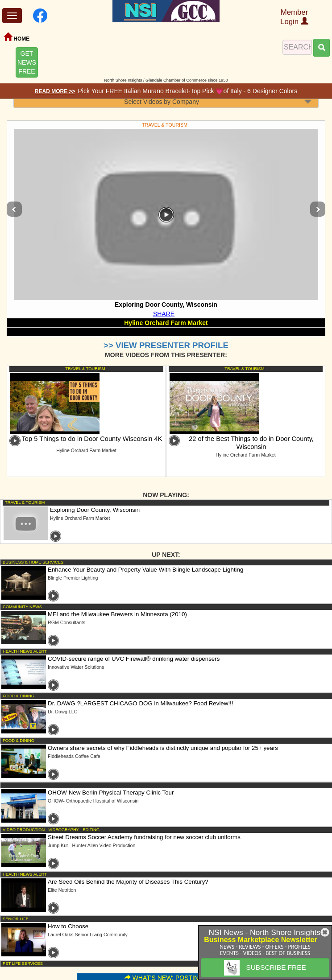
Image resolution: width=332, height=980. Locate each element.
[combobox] (166, 101)
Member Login (294, 17)
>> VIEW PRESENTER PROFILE (166, 345)
